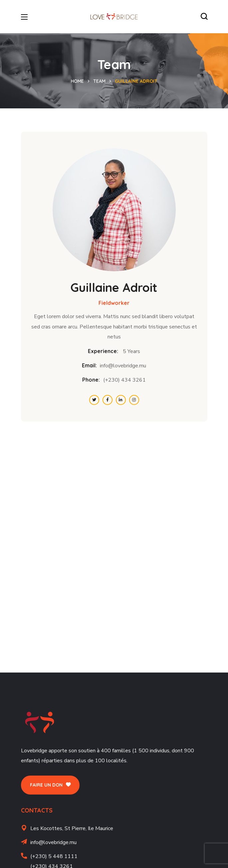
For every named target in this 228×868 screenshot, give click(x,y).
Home (77, 81)
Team (99, 81)
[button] (204, 17)
